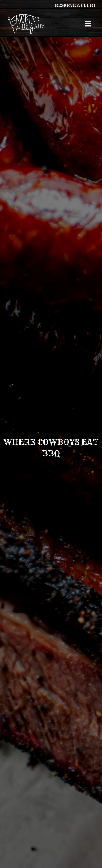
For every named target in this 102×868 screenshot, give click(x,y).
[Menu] (88, 24)
